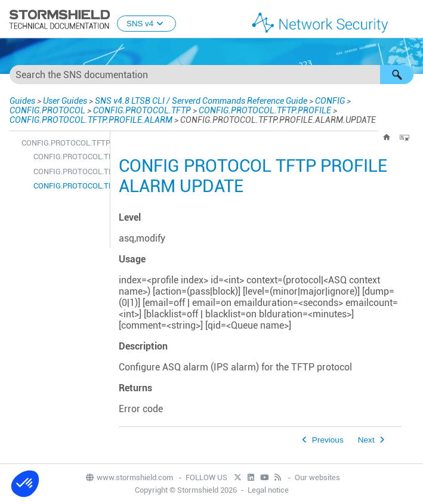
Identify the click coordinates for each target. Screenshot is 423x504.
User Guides (65, 101)
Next (366, 440)
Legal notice (268, 490)
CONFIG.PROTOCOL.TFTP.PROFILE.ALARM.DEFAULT (69, 157)
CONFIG (330, 101)
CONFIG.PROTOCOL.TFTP (142, 110)
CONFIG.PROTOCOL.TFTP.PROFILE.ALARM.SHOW (69, 171)
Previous (328, 440)
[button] (397, 75)
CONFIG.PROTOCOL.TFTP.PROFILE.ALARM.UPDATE (69, 186)
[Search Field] (211, 75)
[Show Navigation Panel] (409, 20)
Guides (22, 101)
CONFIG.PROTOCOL (47, 110)
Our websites (317, 477)
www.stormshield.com (129, 477)
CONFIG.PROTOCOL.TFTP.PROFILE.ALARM (91, 120)
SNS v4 (146, 24)
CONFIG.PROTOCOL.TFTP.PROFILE (265, 110)
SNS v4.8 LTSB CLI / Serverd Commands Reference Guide (201, 101)
